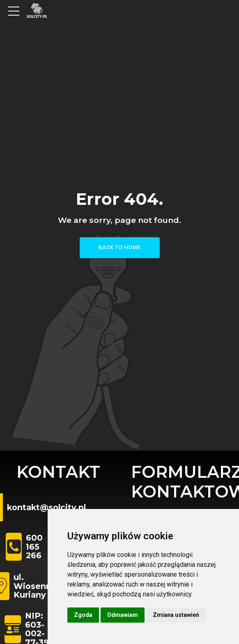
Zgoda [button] (83, 615)
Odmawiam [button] (123, 615)
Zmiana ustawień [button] (176, 615)
